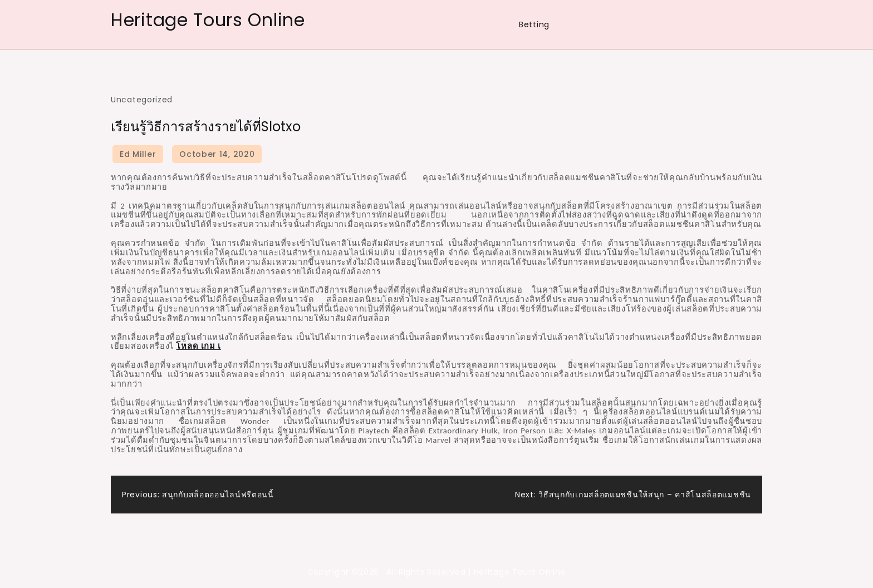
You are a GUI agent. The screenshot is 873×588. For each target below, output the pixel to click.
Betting (534, 24)
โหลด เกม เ (198, 346)
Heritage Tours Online (208, 20)
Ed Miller (138, 154)
